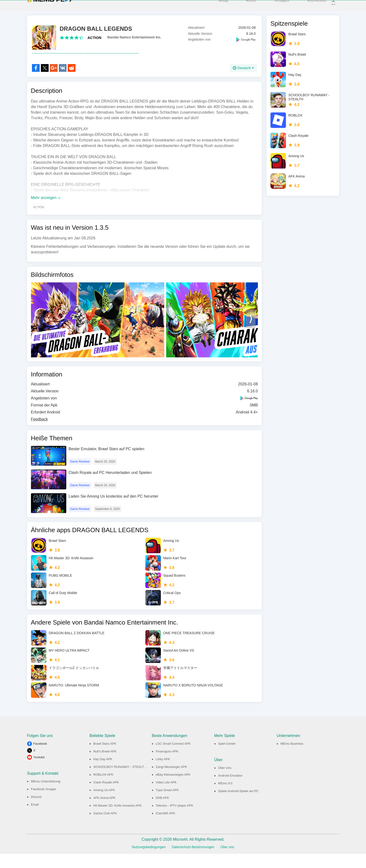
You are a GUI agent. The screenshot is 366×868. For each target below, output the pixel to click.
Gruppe (276, 7)
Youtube (39, 771)
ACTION (95, 41)
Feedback (39, 433)
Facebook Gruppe (44, 803)
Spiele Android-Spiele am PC (239, 805)
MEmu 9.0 (225, 798)
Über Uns (225, 782)
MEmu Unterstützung (46, 796)
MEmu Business (292, 758)
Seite (246, 7)
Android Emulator (230, 790)
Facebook (40, 758)
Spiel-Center (227, 758)
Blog (218, 7)
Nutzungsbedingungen (149, 861)
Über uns (227, 861)
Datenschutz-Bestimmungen (193, 861)
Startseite (311, 7)
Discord (36, 811)
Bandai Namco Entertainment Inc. (134, 41)
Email (35, 819)
